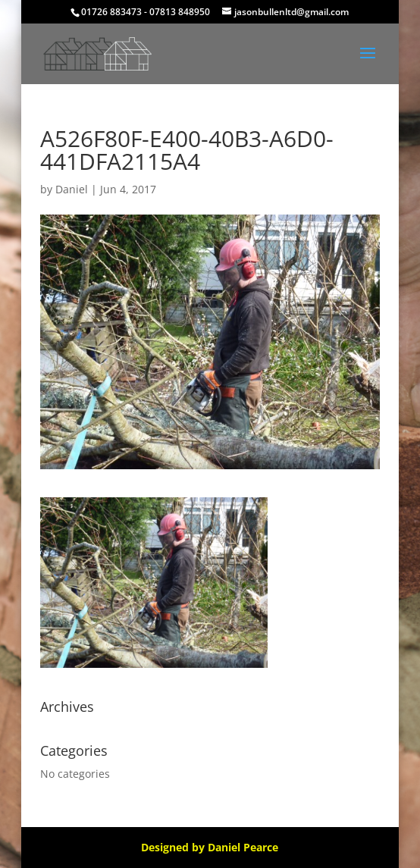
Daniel (72, 189)
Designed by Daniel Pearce (210, 847)
